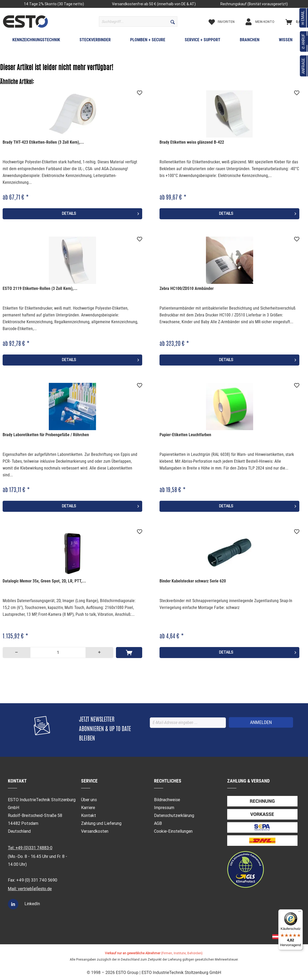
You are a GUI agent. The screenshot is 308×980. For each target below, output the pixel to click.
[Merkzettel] (226, 22)
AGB (158, 823)
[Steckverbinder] (95, 41)
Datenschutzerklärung (174, 815)
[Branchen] (250, 41)
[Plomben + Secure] (148, 41)
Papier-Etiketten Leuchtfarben (185, 435)
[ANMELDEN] (261, 722)
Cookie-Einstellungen (173, 831)
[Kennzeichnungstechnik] (36, 41)
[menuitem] (138, 22)
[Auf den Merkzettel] (140, 93)
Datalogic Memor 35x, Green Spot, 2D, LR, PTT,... (44, 581)
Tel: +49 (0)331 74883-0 (30, 848)
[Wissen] (286, 41)
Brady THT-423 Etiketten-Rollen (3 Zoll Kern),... (43, 142)
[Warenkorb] (295, 22)
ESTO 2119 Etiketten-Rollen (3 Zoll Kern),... (40, 288)
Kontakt (89, 815)
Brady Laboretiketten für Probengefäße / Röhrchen (46, 435)
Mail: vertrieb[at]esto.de (30, 889)
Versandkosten (95, 831)
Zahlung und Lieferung (101, 823)
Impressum (164, 808)
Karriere (88, 808)
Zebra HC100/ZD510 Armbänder (187, 288)
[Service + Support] (203, 41)
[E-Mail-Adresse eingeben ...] (188, 723)
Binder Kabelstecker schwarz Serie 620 (193, 581)
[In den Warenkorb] (129, 653)
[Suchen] (173, 22)
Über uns (89, 800)
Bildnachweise (167, 800)
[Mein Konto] (264, 22)
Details (100, 213)
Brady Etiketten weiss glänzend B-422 (192, 142)
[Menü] (300, 913)
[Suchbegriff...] (138, 22)
